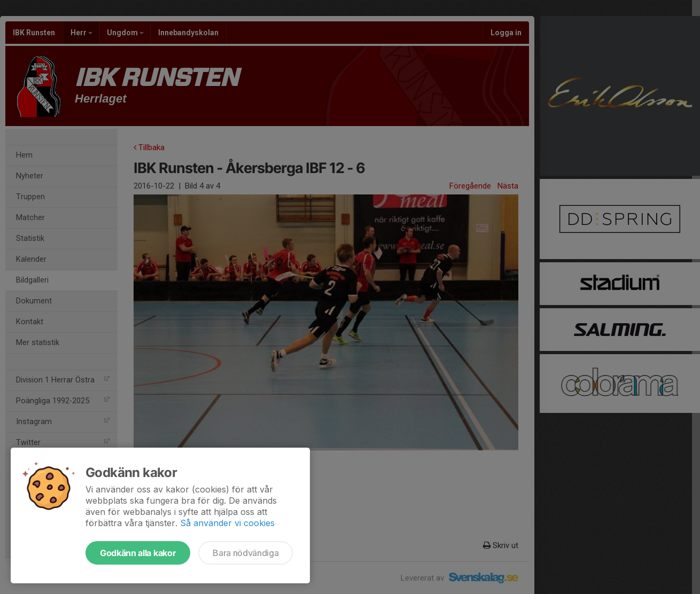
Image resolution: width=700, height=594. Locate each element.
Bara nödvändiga (246, 553)
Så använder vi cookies (227, 523)
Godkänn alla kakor (138, 553)
